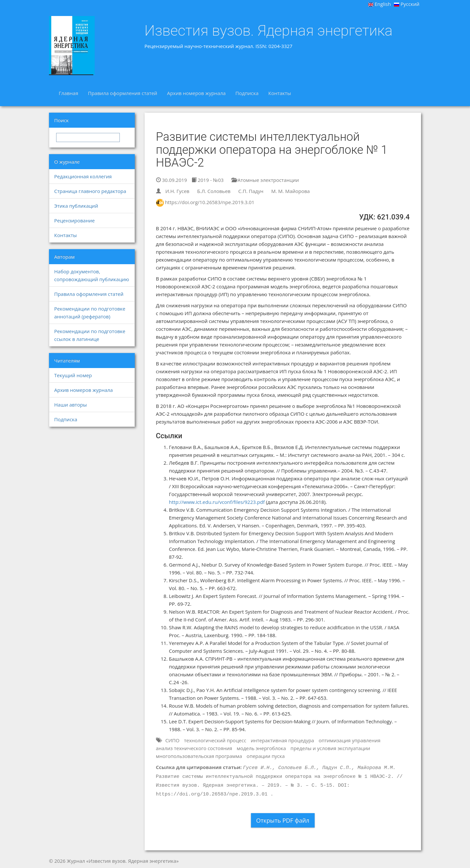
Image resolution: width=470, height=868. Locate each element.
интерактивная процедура (282, 740)
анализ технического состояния (194, 748)
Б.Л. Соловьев (214, 191)
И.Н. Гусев (177, 191)
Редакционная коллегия (83, 176)
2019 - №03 (208, 180)
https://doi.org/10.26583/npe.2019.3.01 (210, 202)
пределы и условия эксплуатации (330, 748)
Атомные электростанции (265, 180)
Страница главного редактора (90, 191)
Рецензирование (74, 220)
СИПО (172, 740)
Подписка (247, 93)
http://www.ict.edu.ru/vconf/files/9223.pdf (217, 502)
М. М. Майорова (290, 191)
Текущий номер (73, 375)
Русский (407, 4)
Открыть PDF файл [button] (283, 820)
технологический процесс (215, 740)
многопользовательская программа (199, 756)
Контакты (280, 93)
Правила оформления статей (122, 93)
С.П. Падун (251, 191)
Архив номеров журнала (196, 93)
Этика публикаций (76, 206)
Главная (68, 93)
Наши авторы (70, 405)
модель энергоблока (261, 748)
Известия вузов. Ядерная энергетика (269, 31)
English (380, 4)
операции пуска (266, 756)
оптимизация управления (349, 740)
